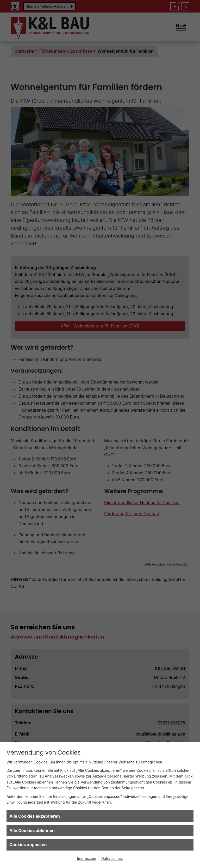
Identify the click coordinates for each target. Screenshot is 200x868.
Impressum (87, 858)
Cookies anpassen (28, 845)
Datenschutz (112, 858)
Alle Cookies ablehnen (32, 830)
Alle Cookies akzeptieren (35, 816)
